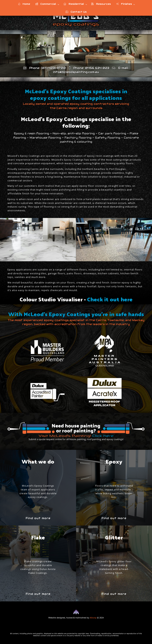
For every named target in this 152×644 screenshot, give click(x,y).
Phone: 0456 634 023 (89, 68)
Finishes (124, 4)
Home (24, 4)
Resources (101, 4)
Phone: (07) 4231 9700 (45, 68)
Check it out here (110, 299)
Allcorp (93, 618)
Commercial (46, 4)
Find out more (38, 518)
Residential (74, 4)
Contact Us (76, 12)
